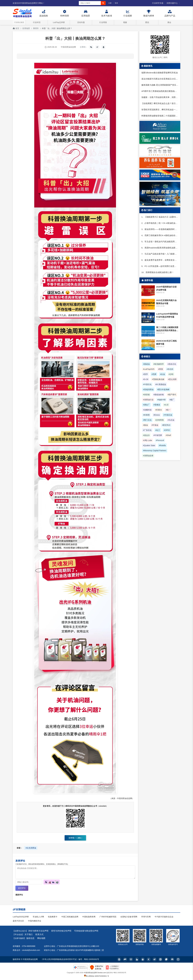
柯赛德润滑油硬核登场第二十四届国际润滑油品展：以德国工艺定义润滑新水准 (160, 116)
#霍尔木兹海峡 (163, 389)
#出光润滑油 (31, 848)
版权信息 (30, 938)
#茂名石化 (172, 364)
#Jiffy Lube (147, 440)
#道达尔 (146, 435)
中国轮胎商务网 (89, 917)
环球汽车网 (146, 917)
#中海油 (155, 425)
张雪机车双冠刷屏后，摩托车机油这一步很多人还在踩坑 (160, 110)
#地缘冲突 (162, 400)
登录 (116, 3)
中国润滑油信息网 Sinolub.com (95, 973)
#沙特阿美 (160, 420)
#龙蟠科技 (147, 410)
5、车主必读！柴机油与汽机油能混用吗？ (160, 242)
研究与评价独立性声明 (61, 931)
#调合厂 (146, 405)
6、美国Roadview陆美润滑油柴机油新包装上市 (160, 248)
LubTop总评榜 (59, 22)
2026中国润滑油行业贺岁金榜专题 (166, 288)
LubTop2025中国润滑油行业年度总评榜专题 (167, 315)
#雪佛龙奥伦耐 (158, 379)
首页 (16, 28)
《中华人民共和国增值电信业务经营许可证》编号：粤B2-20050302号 (70, 959)
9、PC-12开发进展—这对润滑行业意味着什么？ (160, 266)
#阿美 (161, 369)
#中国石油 (168, 415)
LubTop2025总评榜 (21, 917)
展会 (169, 22)
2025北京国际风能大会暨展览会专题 (166, 302)
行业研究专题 (158, 3)
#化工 (158, 430)
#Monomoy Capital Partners (155, 451)
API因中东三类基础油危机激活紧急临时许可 (160, 91)
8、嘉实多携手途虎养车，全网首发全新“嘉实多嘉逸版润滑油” (160, 260)
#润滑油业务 (148, 456)
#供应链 (146, 395)
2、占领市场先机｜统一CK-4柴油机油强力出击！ (160, 223)
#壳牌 (154, 374)
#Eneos (157, 415)
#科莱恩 (146, 415)
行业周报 (103, 22)
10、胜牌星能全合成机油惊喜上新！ (158, 272)
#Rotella (162, 445)
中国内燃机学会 (35, 921)
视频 (125, 22)
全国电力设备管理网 (129, 917)
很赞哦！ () (75, 838)
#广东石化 (147, 430)
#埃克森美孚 (159, 364)
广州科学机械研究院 (108, 917)
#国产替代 (172, 395)
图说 (147, 22)
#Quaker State (149, 445)
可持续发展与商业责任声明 (86, 931)
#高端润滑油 (148, 389)
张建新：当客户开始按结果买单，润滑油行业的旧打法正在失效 (160, 97)
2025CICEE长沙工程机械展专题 (166, 342)
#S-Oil (146, 379)
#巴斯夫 (159, 410)
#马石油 (171, 420)
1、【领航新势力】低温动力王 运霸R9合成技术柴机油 (160, 217)
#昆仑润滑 (172, 379)
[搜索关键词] (90, 3)
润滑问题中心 (172, 3)
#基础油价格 (159, 395)
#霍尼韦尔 (166, 425)
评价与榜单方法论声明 (38, 931)
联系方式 (39, 935)
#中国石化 (147, 384)
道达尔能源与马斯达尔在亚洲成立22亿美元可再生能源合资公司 (160, 79)
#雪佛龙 (157, 405)
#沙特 (171, 374)
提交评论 (22, 888)
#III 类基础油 (161, 384)
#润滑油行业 (148, 400)
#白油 (162, 374)
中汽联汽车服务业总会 (164, 917)
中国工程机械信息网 (70, 917)
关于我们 (29, 935)
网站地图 (41, 938)
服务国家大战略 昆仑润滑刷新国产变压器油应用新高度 (160, 85)
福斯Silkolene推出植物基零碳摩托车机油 (160, 73)
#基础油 (146, 364)
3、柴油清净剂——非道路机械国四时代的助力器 (160, 229)
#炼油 (145, 425)
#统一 (168, 410)
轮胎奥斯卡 (53, 917)
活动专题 (81, 22)
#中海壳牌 (158, 435)
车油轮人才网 (38, 917)
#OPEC (167, 430)
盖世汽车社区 (18, 921)
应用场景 (26, 28)
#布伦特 (170, 369)
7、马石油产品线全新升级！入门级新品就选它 (160, 254)
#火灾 (166, 405)
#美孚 (145, 374)
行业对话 (37, 22)
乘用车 (36, 28)
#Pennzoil (160, 440)
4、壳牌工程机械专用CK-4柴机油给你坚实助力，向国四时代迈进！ (160, 235)
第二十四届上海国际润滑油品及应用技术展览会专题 (167, 329)
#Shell (168, 435)
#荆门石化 (147, 420)
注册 (110, 3)
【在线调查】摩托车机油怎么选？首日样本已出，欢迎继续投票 (160, 103)
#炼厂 (172, 400)
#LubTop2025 (149, 369)
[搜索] (103, 3)
